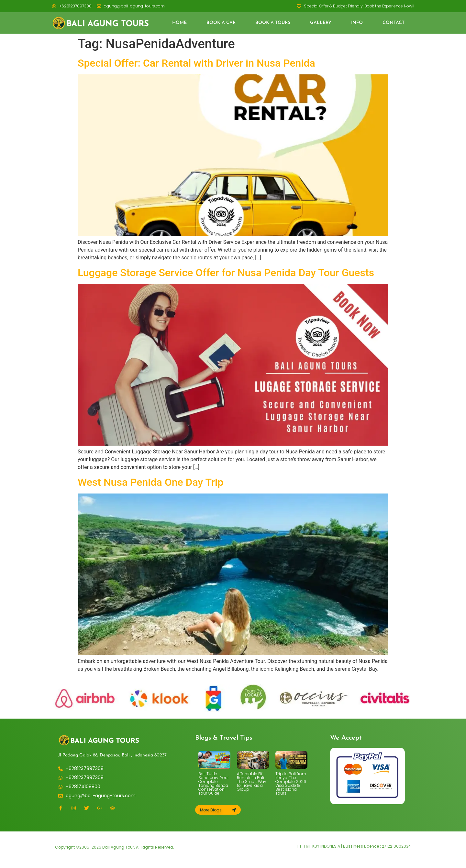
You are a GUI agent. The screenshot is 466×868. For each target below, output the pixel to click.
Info (357, 23)
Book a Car (221, 23)
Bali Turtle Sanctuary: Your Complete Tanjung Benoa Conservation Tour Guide (214, 783)
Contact (394, 23)
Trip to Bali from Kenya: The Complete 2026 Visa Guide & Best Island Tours (291, 783)
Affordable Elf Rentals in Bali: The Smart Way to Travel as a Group (252, 781)
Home (179, 23)
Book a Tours (273, 23)
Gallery (321, 23)
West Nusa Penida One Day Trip (150, 482)
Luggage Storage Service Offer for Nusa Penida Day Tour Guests (226, 273)
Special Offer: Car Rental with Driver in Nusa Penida (196, 63)
